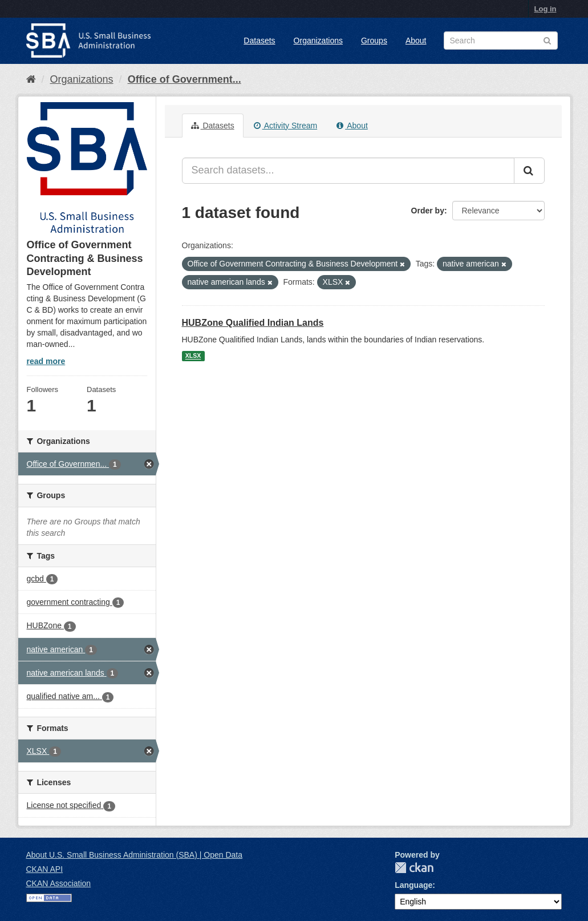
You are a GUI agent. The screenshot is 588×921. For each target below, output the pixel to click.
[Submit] (529, 171)
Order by (428, 211)
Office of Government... (184, 79)
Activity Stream (285, 126)
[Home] (31, 79)
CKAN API (45, 869)
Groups (374, 41)
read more (46, 361)
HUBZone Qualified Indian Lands (253, 323)
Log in (546, 9)
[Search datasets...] (348, 171)
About (416, 41)
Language (413, 885)
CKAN (414, 868)
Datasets (259, 41)
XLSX (193, 356)
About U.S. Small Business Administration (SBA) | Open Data (134, 855)
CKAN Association (59, 883)
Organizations (318, 41)
